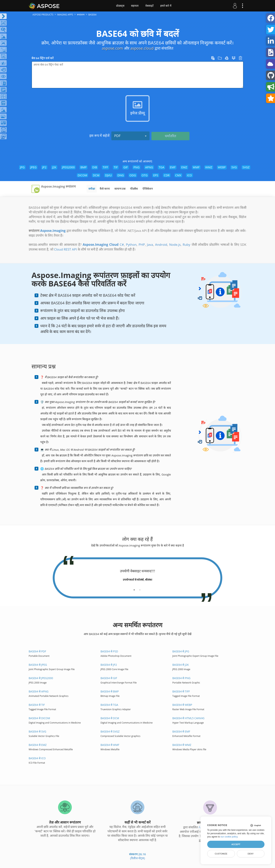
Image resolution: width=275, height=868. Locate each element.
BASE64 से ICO (37, 758)
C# (122, 245)
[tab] (134, 588)
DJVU (108, 175)
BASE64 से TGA (109, 705)
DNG (121, 175)
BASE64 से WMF (110, 745)
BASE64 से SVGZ (110, 731)
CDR (167, 175)
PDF (130, 136)
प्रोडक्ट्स (120, 6)
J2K (54, 167)
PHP (142, 245)
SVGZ (246, 167)
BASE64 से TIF (37, 705)
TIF (116, 167)
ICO (189, 175)
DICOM (82, 175)
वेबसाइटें (149, 6)
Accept (236, 844)
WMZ (209, 167)
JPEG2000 (68, 167)
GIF (126, 167)
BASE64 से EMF (181, 731)
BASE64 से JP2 (109, 665)
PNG (136, 167)
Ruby (186, 245)
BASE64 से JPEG (38, 665)
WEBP (222, 167)
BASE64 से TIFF (181, 691)
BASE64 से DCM (110, 718)
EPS (156, 175)
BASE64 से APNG (39, 691)
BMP (83, 167)
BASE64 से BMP (110, 691)
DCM (96, 175)
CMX (178, 175)
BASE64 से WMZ (182, 745)
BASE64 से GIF (109, 678)
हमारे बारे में (166, 6)
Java (150, 245)
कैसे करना (105, 189)
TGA (161, 167)
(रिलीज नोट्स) (137, 858)
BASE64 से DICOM (39, 718)
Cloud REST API (65, 249)
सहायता (135, 6)
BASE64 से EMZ (38, 745)
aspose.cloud (142, 48)
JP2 (44, 167)
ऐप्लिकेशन (148, 189)
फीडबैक (134, 189)
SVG (234, 167)
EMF (173, 167)
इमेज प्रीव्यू (137, 113)
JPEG (33, 167)
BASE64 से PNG (181, 678)
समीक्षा (92, 189)
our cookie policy (229, 837)
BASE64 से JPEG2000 (41, 678)
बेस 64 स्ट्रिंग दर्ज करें (42, 58)
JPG (22, 167)
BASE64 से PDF (37, 651)
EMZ (184, 167)
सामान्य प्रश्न (120, 189)
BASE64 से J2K (180, 665)
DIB (95, 167)
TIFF (105, 167)
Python (131, 245)
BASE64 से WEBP (182, 705)
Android (161, 245)
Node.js (175, 245)
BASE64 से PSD (109, 651)
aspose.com (112, 48)
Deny (251, 854)
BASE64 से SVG (37, 731)
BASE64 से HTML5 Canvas (188, 718)
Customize (221, 854)
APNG (149, 167)
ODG (133, 175)
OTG (145, 175)
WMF (196, 167)
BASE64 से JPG (181, 651)
